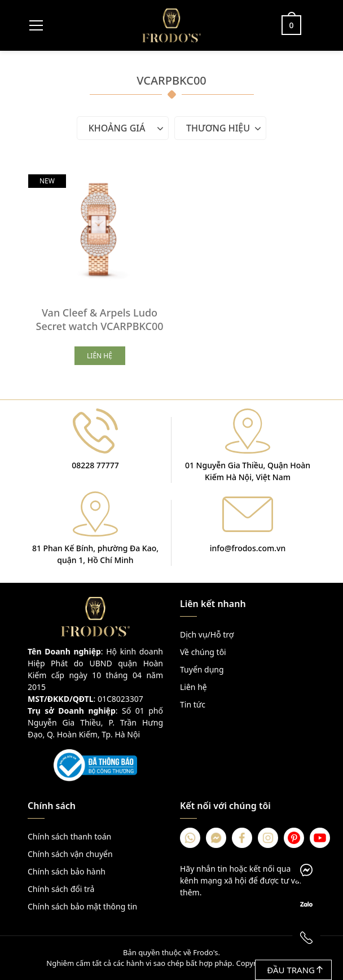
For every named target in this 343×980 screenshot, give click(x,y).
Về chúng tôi (203, 652)
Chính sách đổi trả (61, 889)
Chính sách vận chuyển (70, 854)
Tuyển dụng (202, 669)
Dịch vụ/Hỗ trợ (207, 634)
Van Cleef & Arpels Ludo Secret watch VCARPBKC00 (99, 319)
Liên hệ (194, 687)
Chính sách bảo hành (67, 871)
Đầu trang (295, 970)
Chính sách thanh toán (69, 836)
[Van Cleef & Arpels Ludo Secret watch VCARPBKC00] (100, 229)
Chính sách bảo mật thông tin (82, 906)
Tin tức (193, 704)
